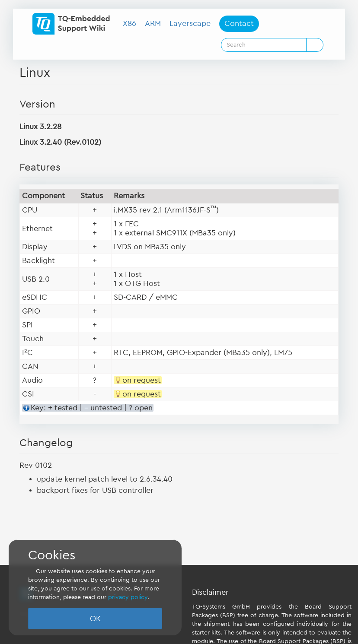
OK (95, 619)
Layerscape (190, 23)
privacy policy (128, 597)
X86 (129, 23)
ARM (153, 23)
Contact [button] (239, 23)
